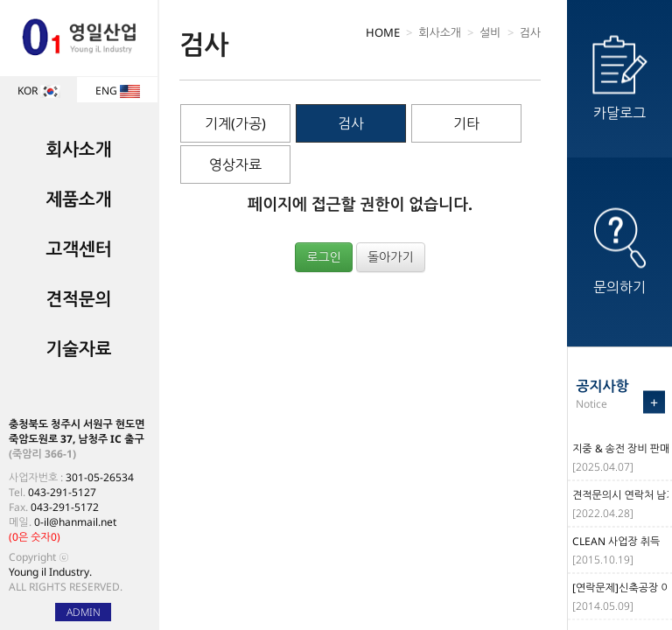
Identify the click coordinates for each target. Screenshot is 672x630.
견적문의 (78, 299)
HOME (383, 32)
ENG (118, 91)
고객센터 (78, 249)
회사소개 (78, 149)
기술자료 (78, 349)
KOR (39, 91)
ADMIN (84, 612)
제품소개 (78, 199)
